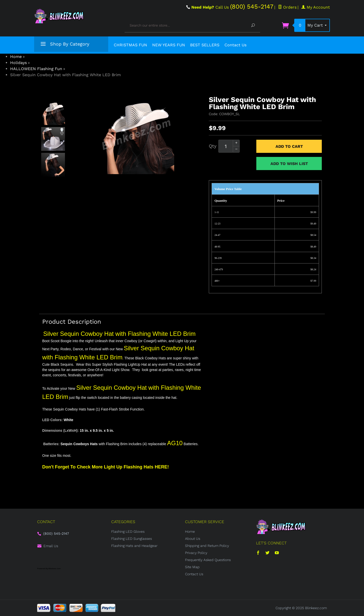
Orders (287, 7)
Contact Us (235, 45)
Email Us (51, 546)
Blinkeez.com (316, 608)
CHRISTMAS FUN (130, 45)
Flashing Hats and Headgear (134, 546)
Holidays (18, 63)
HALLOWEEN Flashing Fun (36, 69)
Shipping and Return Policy (207, 546)
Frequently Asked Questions (208, 560)
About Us (193, 539)
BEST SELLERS (205, 45)
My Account (316, 7)
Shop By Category (64, 45)
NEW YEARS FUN (169, 45)
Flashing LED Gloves (128, 531)
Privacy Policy (196, 553)
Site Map (192, 567)
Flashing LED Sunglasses (132, 539)
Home (16, 57)
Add (289, 146)
